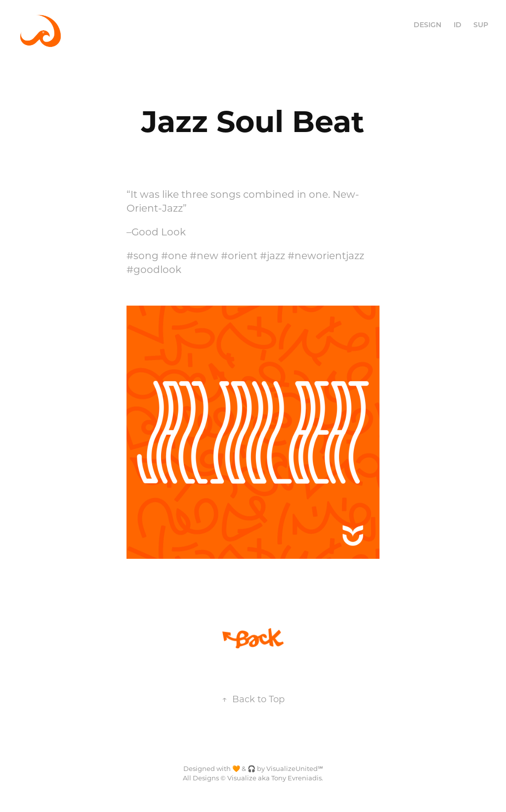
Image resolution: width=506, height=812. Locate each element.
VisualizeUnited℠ (295, 768)
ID (458, 24)
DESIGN (427, 24)
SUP (481, 24)
